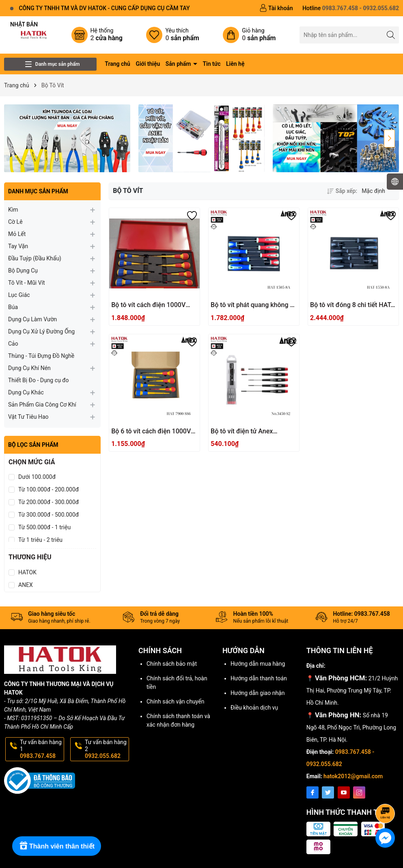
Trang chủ (117, 64)
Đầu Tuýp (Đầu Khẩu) (35, 258)
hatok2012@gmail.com (353, 776)
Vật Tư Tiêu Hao (28, 417)
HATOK (27, 572)
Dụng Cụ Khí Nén (29, 368)
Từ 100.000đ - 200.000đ (48, 489)
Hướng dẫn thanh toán (259, 678)
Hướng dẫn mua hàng (258, 664)
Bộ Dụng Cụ (23, 271)
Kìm (13, 210)
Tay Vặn (18, 246)
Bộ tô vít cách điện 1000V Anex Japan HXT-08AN (148, 305)
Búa (13, 307)
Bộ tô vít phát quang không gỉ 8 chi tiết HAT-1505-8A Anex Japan (253, 305)
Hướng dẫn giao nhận (258, 693)
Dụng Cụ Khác (26, 392)
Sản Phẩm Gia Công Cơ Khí (42, 405)
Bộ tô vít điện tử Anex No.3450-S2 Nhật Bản (242, 432)
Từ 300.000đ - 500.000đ (48, 515)
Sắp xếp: (342, 191)
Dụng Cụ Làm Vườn (32, 319)
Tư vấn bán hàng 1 (41, 749)
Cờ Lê (15, 222)
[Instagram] (359, 792)
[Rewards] (57, 846)
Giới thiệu (148, 64)
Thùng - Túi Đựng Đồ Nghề (41, 356)
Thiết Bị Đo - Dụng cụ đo (39, 380)
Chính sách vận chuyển (176, 701)
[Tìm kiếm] (391, 35)
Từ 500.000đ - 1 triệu (44, 527)
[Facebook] (312, 792)
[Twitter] (328, 792)
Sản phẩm (179, 64)
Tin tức (211, 64)
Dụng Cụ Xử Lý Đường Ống (41, 331)
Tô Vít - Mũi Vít (27, 283)
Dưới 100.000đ (37, 477)
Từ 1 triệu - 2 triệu (40, 540)
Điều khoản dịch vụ (254, 708)
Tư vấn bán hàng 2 (106, 749)
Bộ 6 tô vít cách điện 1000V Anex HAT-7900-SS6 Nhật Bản (151, 432)
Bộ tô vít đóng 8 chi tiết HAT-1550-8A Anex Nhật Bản (351, 305)
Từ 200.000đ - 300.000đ (48, 502)
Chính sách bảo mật (172, 664)
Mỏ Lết (17, 234)
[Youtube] (344, 792)
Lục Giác (19, 295)
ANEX (26, 585)
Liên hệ (235, 64)
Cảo (13, 344)
